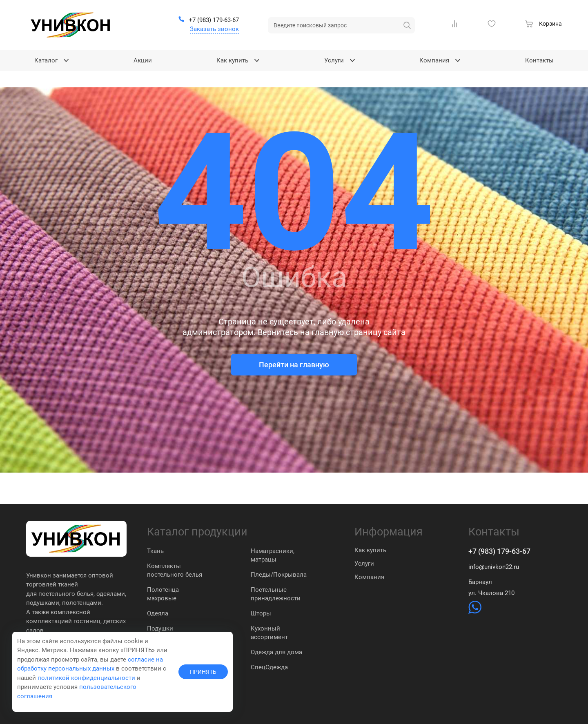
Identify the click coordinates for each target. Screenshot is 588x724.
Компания (369, 577)
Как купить (370, 550)
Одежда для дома (276, 652)
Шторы (261, 613)
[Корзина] (543, 25)
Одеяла (158, 613)
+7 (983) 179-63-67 (499, 551)
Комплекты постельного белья (175, 570)
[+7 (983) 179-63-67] (208, 20)
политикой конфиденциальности (86, 678)
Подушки (160, 629)
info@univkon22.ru (494, 567)
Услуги (364, 564)
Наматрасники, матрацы (273, 555)
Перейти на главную (294, 365)
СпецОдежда (269, 667)
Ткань (155, 551)
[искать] (407, 25)
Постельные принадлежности (276, 594)
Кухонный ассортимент (269, 633)
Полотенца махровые (163, 594)
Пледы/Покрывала (279, 575)
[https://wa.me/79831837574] (475, 612)
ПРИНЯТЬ (203, 672)
